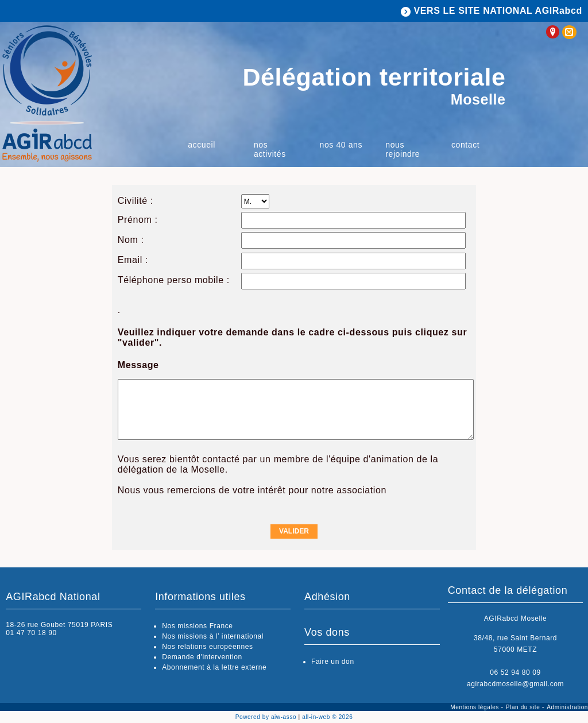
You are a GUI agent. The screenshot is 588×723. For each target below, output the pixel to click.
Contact (465, 145)
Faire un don (333, 662)
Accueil (202, 145)
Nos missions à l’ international (213, 636)
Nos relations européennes (207, 647)
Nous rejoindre (403, 149)
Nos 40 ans (341, 145)
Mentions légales (475, 707)
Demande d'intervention (202, 657)
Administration (567, 707)
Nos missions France (197, 626)
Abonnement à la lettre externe (214, 667)
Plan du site (524, 707)
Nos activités (270, 149)
